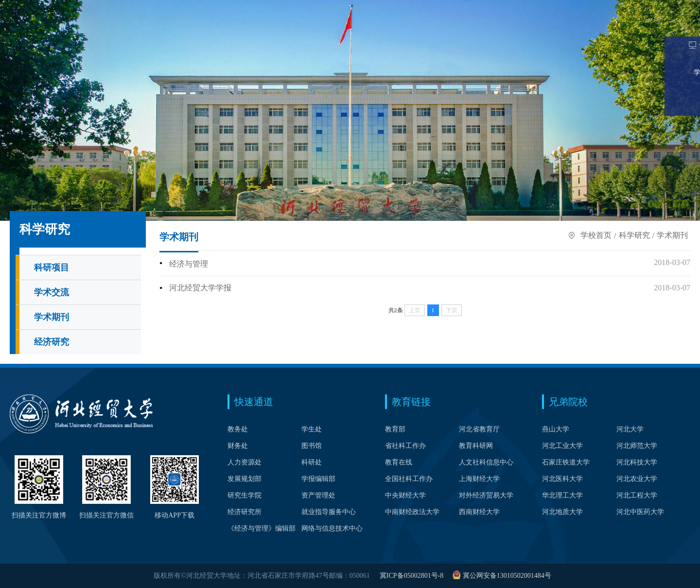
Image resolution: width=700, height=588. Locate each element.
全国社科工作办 (409, 479)
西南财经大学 (479, 512)
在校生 (549, 8)
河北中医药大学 (640, 512)
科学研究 (514, 36)
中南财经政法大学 (412, 512)
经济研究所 (245, 512)
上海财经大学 (479, 479)
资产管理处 (318, 495)
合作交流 (562, 36)
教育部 (395, 429)
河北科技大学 (637, 462)
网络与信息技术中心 (332, 528)
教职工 (586, 8)
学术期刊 (52, 320)
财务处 (238, 446)
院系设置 (138, 36)
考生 (516, 8)
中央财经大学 (405, 495)
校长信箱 (160, 8)
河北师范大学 (637, 446)
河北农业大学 (637, 479)
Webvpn (105, 8)
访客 (649, 8)
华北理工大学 (562, 495)
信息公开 (657, 36)
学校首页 (43, 36)
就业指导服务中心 (329, 512)
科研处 (312, 462)
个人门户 (49, 8)
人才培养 (186, 36)
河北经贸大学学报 (200, 290)
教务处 (238, 429)
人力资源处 (245, 462)
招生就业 (467, 36)
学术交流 (52, 295)
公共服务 (610, 36)
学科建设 (233, 36)
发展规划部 (245, 479)
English (235, 8)
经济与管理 (189, 267)
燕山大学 (556, 429)
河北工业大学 (562, 446)
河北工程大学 (637, 495)
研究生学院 (245, 495)
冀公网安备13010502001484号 (507, 576)
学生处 (312, 429)
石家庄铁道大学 (566, 462)
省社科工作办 (405, 446)
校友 (619, 8)
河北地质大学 (562, 512)
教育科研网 (476, 446)
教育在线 (399, 462)
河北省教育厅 (479, 429)
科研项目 (52, 270)
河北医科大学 (562, 479)
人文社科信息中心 (486, 462)
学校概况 (90, 36)
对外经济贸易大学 (486, 495)
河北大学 (630, 429)
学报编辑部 (318, 479)
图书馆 (312, 446)
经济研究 (52, 345)
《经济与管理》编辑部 (262, 528)
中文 (210, 8)
